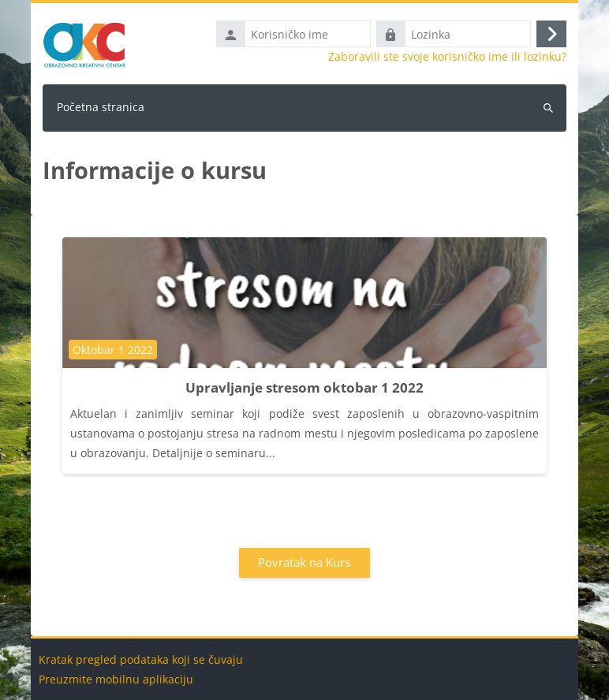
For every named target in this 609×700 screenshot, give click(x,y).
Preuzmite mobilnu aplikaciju (116, 679)
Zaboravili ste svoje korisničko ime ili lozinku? (447, 57)
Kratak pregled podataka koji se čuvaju (141, 659)
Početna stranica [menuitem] (101, 107)
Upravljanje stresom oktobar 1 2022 (304, 387)
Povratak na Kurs (304, 562)
